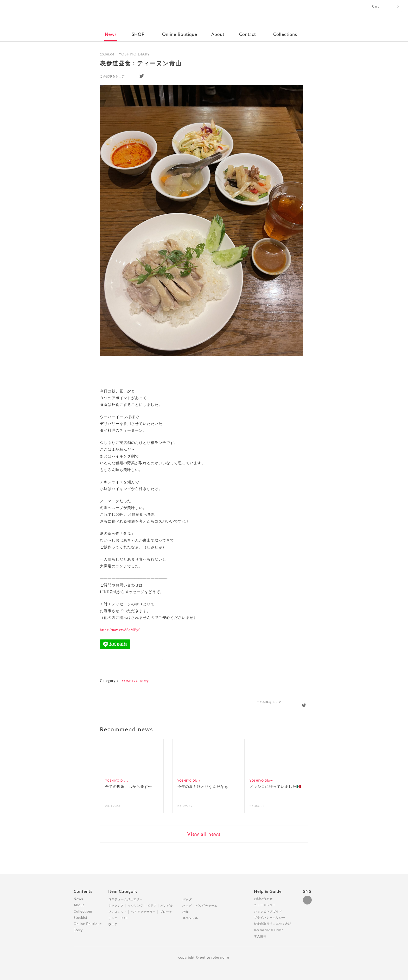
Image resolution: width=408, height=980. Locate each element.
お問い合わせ (263, 899)
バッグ (187, 899)
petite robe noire (203, 17)
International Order (269, 930)
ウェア (113, 924)
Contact (248, 34)
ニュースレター (265, 905)
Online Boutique (180, 34)
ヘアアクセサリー (143, 912)
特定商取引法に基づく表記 (273, 924)
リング (113, 918)
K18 (125, 918)
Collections (285, 34)
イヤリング (136, 905)
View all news (204, 834)
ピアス (152, 905)
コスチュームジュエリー (125, 899)
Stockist (81, 918)
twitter (142, 76)
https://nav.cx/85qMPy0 (120, 630)
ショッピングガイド (268, 911)
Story (78, 930)
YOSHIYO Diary (135, 681)
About (218, 34)
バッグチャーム (207, 905)
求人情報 (260, 936)
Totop (339, 894)
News (111, 34)
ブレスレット (118, 912)
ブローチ (166, 912)
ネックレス (116, 905)
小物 (186, 912)
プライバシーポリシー (270, 917)
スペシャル (190, 918)
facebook (132, 76)
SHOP (138, 34)
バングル (167, 905)
